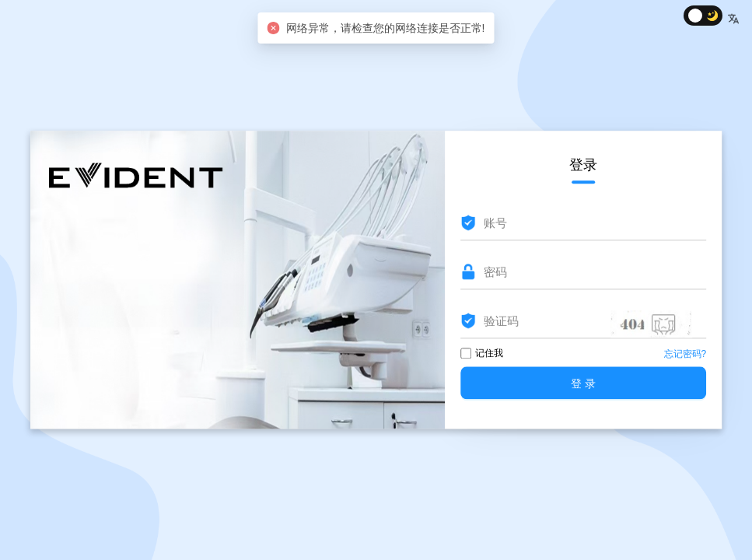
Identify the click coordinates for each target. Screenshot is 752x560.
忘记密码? (686, 355)
